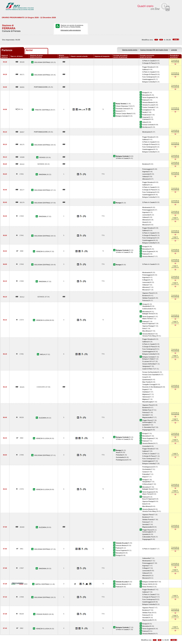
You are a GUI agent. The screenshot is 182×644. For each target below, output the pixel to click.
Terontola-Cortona (122, 109)
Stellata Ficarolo (148, 298)
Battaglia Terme (148, 314)
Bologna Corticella (149, 82)
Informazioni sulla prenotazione (71, 30)
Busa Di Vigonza (148, 324)
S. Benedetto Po (148, 427)
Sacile (144, 112)
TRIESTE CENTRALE (43, 110)
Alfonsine (146, 179)
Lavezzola (146, 174)
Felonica (145, 300)
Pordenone (146, 115)
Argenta (145, 172)
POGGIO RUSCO (43, 614)
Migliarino (146, 394)
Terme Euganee (148, 97)
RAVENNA (43, 174)
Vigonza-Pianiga (148, 326)
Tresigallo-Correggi (149, 384)
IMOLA (43, 354)
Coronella (146, 446)
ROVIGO (43, 157)
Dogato (145, 389)
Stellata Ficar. (147, 410)
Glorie (144, 222)
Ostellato (145, 392)
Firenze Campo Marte (123, 114)
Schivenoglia (147, 422)
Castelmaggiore (148, 79)
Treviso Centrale (148, 107)
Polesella (119, 455)
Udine (144, 122)
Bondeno (145, 164)
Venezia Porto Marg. (149, 336)
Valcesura (146, 397)
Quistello (145, 425)
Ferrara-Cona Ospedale (150, 375)
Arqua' (118, 452)
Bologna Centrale (122, 116)
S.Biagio (145, 280)
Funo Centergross (148, 77)
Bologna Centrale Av (149, 582)
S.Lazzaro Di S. (148, 361)
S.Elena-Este (147, 309)
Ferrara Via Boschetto (150, 372)
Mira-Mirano (146, 331)
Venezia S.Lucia (148, 105)
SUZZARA (43, 418)
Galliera (145, 69)
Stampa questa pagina (130, 50)
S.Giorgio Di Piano (149, 63)
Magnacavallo (147, 417)
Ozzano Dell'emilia (149, 364)
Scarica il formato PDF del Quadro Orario (154, 50)
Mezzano (145, 225)
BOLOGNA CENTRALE (43, 62)
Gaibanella (146, 558)
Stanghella (146, 306)
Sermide (145, 415)
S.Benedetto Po (148, 537)
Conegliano (146, 110)
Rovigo (145, 93)
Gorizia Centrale (148, 125)
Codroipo (145, 119)
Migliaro (145, 399)
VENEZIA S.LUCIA (43, 251)
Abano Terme (147, 319)
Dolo (144, 328)
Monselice (146, 95)
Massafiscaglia (147, 402)
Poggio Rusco (147, 420)
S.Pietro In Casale (148, 61)
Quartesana (146, 380)
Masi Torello (146, 382)
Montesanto (146, 132)
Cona (144, 377)
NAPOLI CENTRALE (43, 584)
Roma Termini (147, 587)
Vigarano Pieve (148, 293)
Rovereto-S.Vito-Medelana (151, 387)
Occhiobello (120, 457)
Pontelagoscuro (121, 460)
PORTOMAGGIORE (41, 87)
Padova (145, 100)
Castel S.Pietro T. (148, 369)
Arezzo (118, 111)
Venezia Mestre (148, 102)
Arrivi (29, 50)
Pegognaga (146, 430)
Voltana (145, 177)
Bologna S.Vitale (148, 359)
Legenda (174, 50)
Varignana (146, 366)
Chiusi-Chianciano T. (123, 106)
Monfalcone (146, 127)
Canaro (145, 472)
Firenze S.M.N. (147, 584)
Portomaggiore (147, 169)
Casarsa (145, 117)
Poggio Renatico (148, 67)
